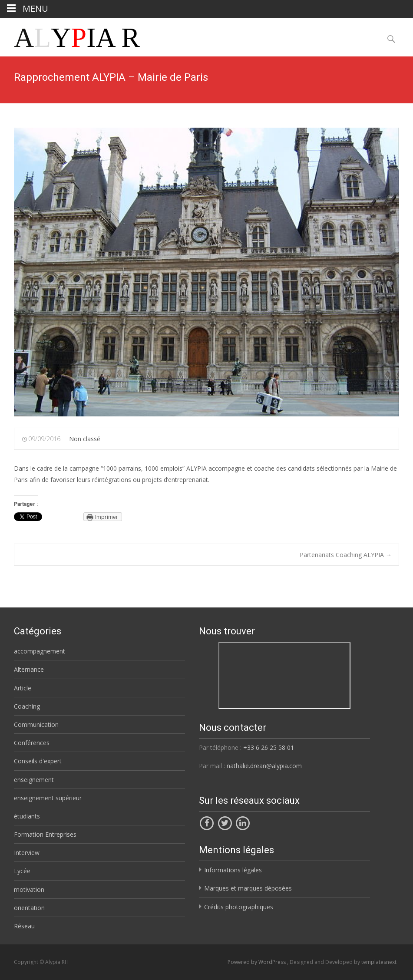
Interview (27, 853)
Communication (36, 724)
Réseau (24, 926)
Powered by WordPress (257, 962)
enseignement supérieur (48, 798)
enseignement (34, 780)
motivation (29, 889)
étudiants (27, 816)
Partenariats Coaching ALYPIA (346, 555)
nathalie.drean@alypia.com (264, 766)
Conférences (32, 743)
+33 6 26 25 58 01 (269, 747)
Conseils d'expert (38, 761)
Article (23, 688)
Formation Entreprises (45, 834)
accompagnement (40, 651)
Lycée (22, 871)
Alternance (29, 669)
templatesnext (379, 962)
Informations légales (233, 870)
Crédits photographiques (239, 907)
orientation (29, 908)
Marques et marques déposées (248, 888)
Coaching (27, 706)
